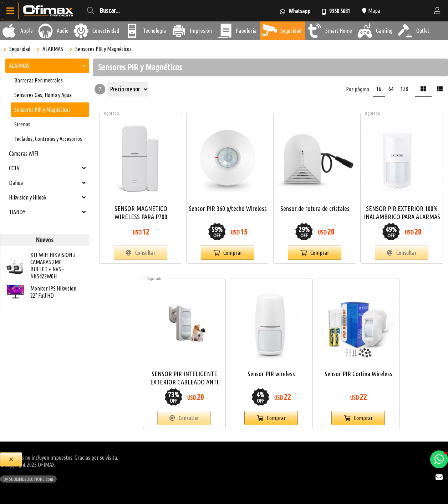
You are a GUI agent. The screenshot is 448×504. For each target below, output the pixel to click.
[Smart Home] (314, 31)
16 (379, 89)
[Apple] (9, 31)
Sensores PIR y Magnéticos (103, 49)
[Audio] (46, 31)
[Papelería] (225, 31)
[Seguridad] (269, 31)
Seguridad (20, 49)
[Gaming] (365, 31)
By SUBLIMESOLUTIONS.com (28, 479)
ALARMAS (53, 49)
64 (391, 89)
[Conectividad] (81, 31)
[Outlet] (405, 31)
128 (404, 89)
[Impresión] (179, 31)
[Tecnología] (132, 31)
